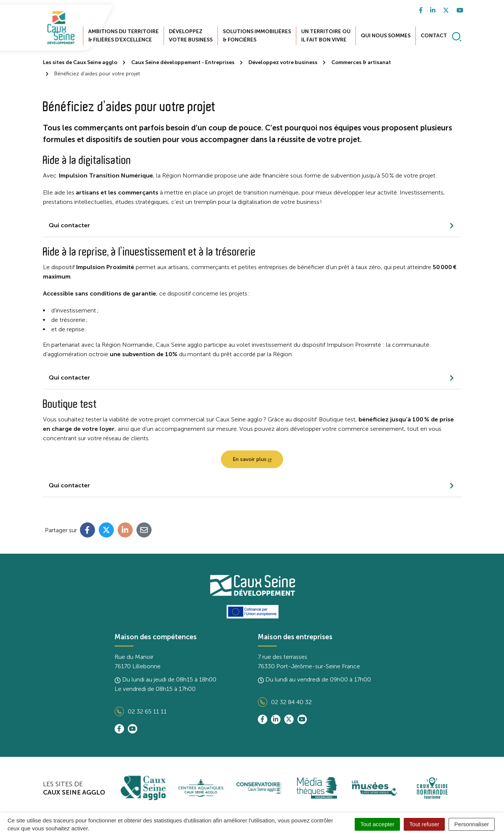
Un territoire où (326, 33)
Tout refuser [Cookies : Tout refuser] (424, 824)
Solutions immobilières (257, 33)
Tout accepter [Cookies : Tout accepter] (377, 824)
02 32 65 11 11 (141, 707)
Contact (434, 33)
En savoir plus (252, 454)
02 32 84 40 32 (285, 697)
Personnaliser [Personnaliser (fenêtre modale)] (472, 824)
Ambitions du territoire (123, 33)
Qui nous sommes (386, 33)
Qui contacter (69, 220)
